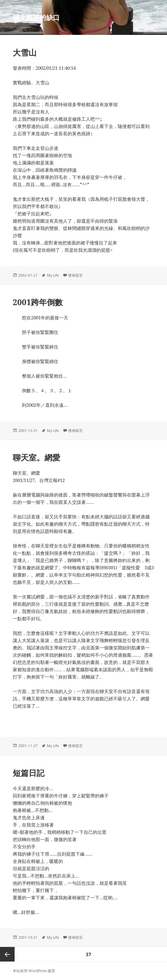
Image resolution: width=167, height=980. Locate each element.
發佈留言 (75, 275)
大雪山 (25, 52)
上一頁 (7, 954)
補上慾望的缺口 (36, 17)
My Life (53, 275)
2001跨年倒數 (38, 302)
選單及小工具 (148, 24)
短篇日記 (29, 773)
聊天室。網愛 (37, 457)
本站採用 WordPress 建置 (34, 971)
